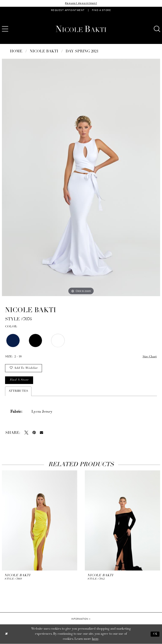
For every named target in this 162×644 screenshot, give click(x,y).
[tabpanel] (81, 177)
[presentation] (40, 521)
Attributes (18, 391)
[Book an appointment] (68, 10)
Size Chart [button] (150, 357)
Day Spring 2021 (82, 51)
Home (16, 51)
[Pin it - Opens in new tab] (34, 433)
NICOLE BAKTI (44, 51)
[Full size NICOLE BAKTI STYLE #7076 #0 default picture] (81, 177)
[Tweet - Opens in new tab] (26, 433)
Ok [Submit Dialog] (155, 634)
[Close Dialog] (6, 634)
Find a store (19, 380)
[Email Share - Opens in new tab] (41, 433)
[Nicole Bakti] (81, 29)
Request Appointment (81, 3)
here (95, 639)
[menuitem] (68, 10)
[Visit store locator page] (101, 10)
